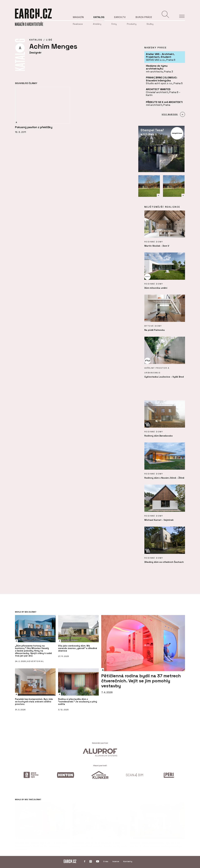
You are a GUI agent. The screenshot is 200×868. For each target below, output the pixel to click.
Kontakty (128, 861)
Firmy (114, 24)
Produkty (132, 24)
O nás (106, 861)
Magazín (78, 17)
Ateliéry (97, 24)
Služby (150, 24)
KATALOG (36, 40)
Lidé (49, 40)
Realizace (78, 24)
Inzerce (116, 861)
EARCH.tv (120, 17)
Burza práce (144, 17)
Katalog (99, 17)
